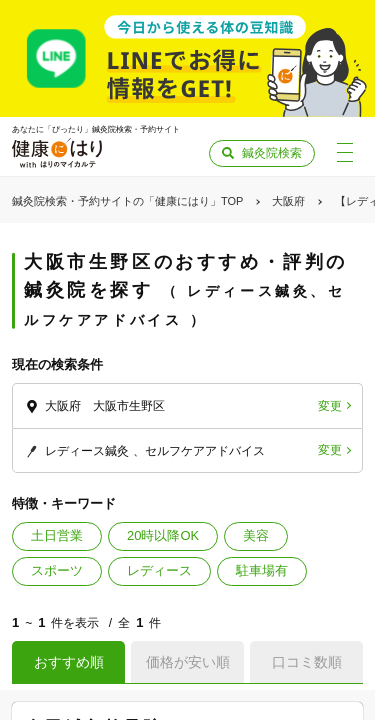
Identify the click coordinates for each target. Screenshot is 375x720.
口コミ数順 (307, 662)
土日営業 (57, 535)
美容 (256, 535)
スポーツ (57, 570)
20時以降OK (163, 535)
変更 (330, 406)
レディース (159, 570)
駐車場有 (262, 570)
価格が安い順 (188, 662)
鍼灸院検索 (272, 153)
